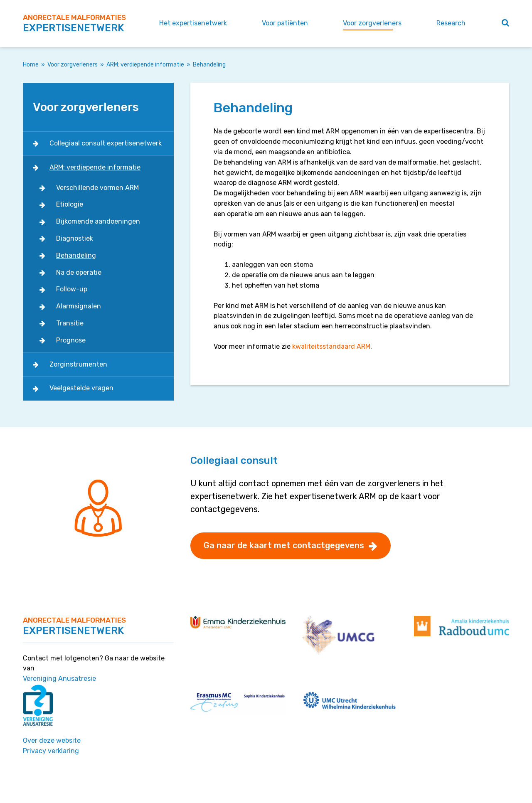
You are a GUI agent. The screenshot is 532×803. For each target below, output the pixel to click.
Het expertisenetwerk (193, 23)
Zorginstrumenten (78, 364)
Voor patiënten (285, 23)
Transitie (70, 323)
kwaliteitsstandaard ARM (331, 346)
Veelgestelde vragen (81, 388)
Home (31, 65)
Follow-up (72, 289)
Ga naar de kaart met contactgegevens (284, 545)
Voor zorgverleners (372, 23)
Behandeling (76, 255)
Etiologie (70, 204)
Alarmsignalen (79, 306)
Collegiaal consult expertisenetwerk (106, 143)
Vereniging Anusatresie (59, 679)
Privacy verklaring (51, 751)
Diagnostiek (75, 238)
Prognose (71, 340)
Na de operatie (79, 272)
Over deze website (52, 740)
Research (451, 23)
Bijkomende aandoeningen (98, 221)
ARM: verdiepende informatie (145, 65)
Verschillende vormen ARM (97, 188)
